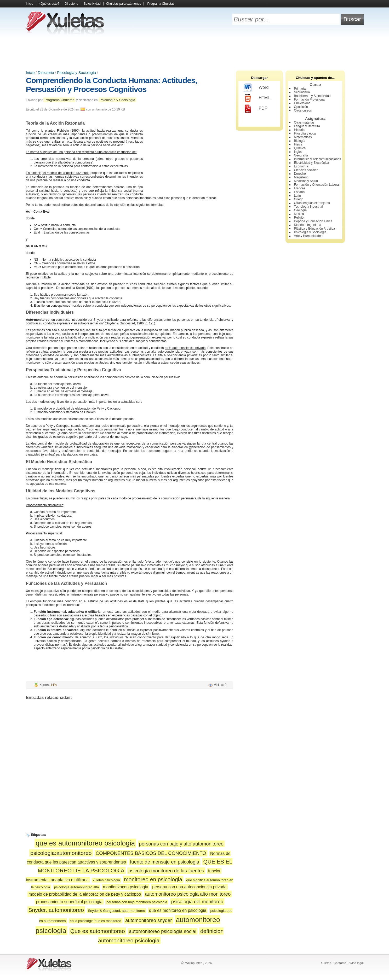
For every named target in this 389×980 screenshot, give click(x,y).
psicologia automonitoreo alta (77, 887)
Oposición (301, 107)
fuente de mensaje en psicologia (165, 862)
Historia (299, 130)
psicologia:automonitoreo (61, 853)
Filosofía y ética (305, 133)
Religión (299, 218)
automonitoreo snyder (149, 920)
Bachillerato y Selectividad (312, 96)
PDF (255, 109)
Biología (299, 141)
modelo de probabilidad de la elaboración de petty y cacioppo (85, 894)
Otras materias (304, 122)
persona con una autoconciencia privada (189, 887)
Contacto (340, 963)
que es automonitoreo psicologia (85, 843)
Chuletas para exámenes (124, 4)
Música (299, 214)
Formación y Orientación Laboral (317, 185)
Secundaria (302, 92)
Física (298, 144)
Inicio (30, 4)
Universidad (302, 103)
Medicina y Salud (306, 181)
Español (299, 192)
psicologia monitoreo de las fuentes (166, 871)
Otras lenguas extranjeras (312, 203)
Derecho (300, 174)
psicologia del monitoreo (197, 902)
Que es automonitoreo (98, 931)
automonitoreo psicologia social (163, 931)
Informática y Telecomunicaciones (317, 159)
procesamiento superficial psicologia (69, 902)
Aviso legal (356, 963)
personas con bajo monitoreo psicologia (137, 902)
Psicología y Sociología (76, 73)
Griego (299, 199)
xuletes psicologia (106, 880)
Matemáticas (303, 137)
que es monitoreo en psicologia (178, 910)
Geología (300, 210)
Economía (301, 166)
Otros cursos (303, 110)
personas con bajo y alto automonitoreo (181, 844)
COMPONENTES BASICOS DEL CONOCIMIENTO (151, 853)
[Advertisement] (194, 52)
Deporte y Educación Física (313, 221)
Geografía (301, 155)
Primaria (300, 89)
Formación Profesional (310, 100)
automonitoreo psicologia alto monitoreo (188, 894)
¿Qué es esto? (49, 4)
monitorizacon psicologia (126, 887)
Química (300, 148)
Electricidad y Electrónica (311, 163)
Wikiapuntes (194, 963)
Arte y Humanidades (308, 236)
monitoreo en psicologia (153, 879)
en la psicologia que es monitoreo (95, 921)
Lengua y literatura (307, 126)
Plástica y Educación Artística (314, 229)
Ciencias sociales (306, 170)
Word (256, 88)
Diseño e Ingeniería (307, 225)
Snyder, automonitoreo (56, 910)
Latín (297, 196)
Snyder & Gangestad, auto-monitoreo (116, 911)
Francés (299, 188)
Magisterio (301, 177)
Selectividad (92, 4)
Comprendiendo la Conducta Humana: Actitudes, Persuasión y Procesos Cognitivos (111, 85)
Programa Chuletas (161, 4)
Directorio (71, 4)
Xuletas (326, 963)
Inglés (298, 152)
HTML (257, 98)
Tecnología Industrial (308, 207)
